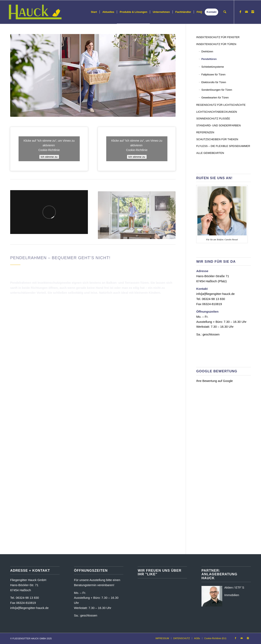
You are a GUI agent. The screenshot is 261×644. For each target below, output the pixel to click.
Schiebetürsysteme (213, 67)
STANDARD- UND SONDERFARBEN (218, 125)
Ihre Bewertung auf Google (214, 381)
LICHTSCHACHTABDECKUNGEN (217, 112)
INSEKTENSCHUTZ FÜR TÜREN (216, 44)
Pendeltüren (209, 59)
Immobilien (232, 595)
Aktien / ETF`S (234, 587)
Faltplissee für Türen (213, 74)
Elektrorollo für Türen (214, 82)
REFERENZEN (205, 132)
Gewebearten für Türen (215, 98)
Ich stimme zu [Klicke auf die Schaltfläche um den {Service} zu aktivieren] (49, 157)
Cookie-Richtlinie (49, 150)
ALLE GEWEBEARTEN (210, 153)
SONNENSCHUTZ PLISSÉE (213, 119)
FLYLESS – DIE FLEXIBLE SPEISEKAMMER (223, 146)
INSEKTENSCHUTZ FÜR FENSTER (218, 37)
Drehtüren (207, 51)
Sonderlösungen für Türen (217, 90)
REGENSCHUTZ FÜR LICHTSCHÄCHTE (221, 105)
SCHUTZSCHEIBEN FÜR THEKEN (217, 139)
